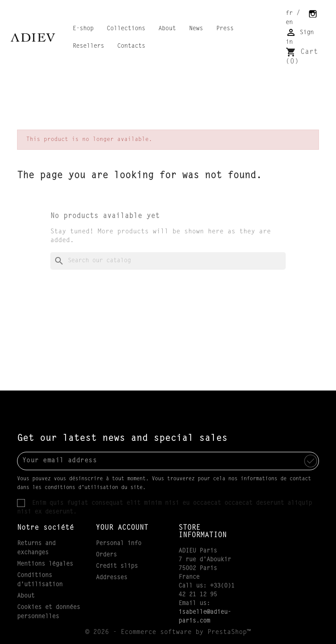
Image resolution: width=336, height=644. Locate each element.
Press (225, 29)
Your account (122, 528)
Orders (106, 555)
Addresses (112, 578)
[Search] (168, 261)
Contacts (131, 46)
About (167, 29)
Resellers (88, 46)
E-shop (83, 29)
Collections (126, 29)
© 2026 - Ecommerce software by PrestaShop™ (168, 632)
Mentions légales (45, 564)
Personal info (119, 544)
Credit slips (117, 567)
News (196, 29)
